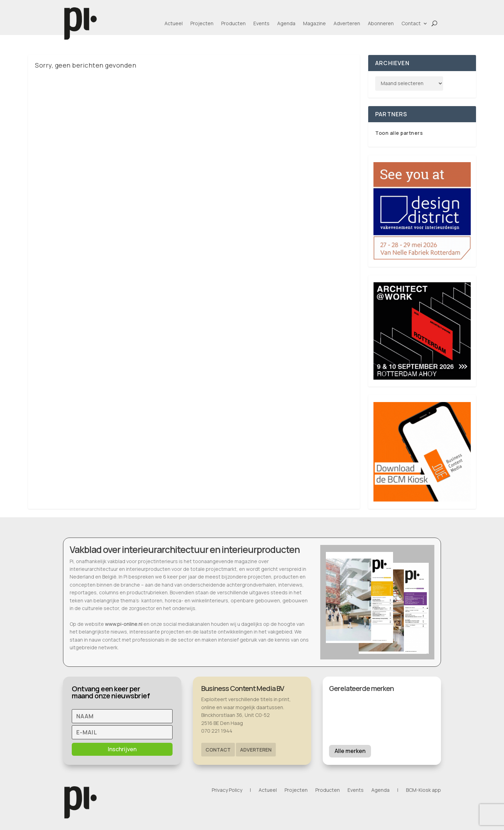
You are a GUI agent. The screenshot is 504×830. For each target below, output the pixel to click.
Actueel (174, 23)
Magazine (314, 23)
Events (261, 23)
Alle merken (350, 751)
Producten (233, 23)
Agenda (286, 23)
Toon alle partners (399, 133)
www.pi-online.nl (124, 624)
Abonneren (381, 23)
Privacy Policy (227, 790)
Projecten (202, 23)
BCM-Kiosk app (423, 790)
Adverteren (347, 23)
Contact (411, 23)
